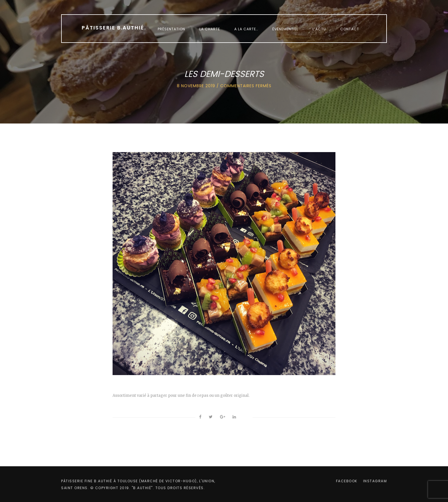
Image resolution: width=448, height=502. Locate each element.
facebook (347, 481)
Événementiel (285, 29)
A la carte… (246, 29)
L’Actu (319, 29)
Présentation (171, 29)
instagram (375, 481)
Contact (350, 29)
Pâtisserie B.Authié (114, 28)
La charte (210, 29)
